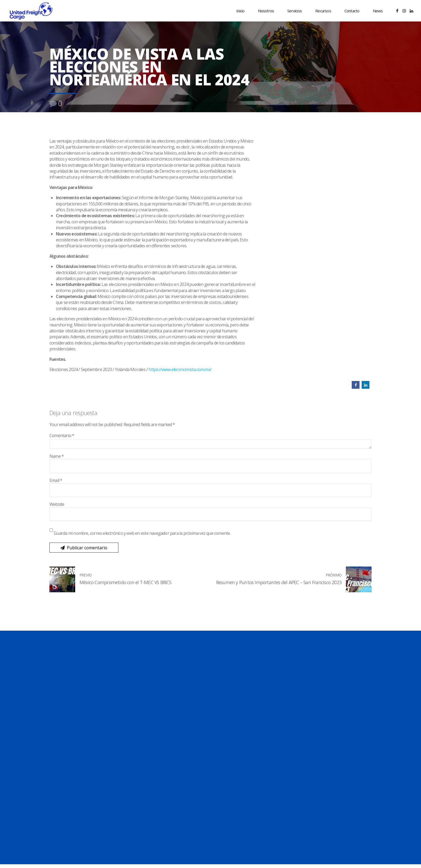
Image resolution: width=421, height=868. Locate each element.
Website (57, 504)
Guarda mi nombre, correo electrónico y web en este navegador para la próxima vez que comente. (142, 533)
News (378, 11)
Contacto (352, 11)
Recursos (323, 11)
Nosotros (266, 11)
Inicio (240, 11)
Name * (57, 456)
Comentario (62, 435)
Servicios (295, 11)
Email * (56, 480)
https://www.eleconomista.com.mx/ (180, 369)
